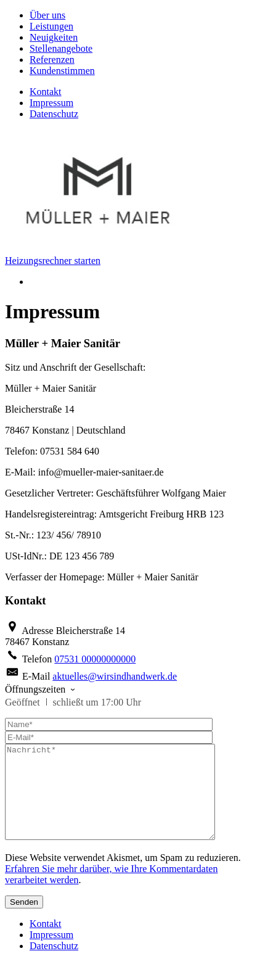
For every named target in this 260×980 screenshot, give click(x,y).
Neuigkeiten (54, 37)
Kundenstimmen (62, 71)
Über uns (47, 15)
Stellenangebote (61, 48)
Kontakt (46, 92)
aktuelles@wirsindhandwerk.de (115, 676)
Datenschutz (54, 114)
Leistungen (51, 26)
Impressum (51, 103)
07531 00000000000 (95, 659)
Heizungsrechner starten (53, 261)
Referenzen (52, 60)
